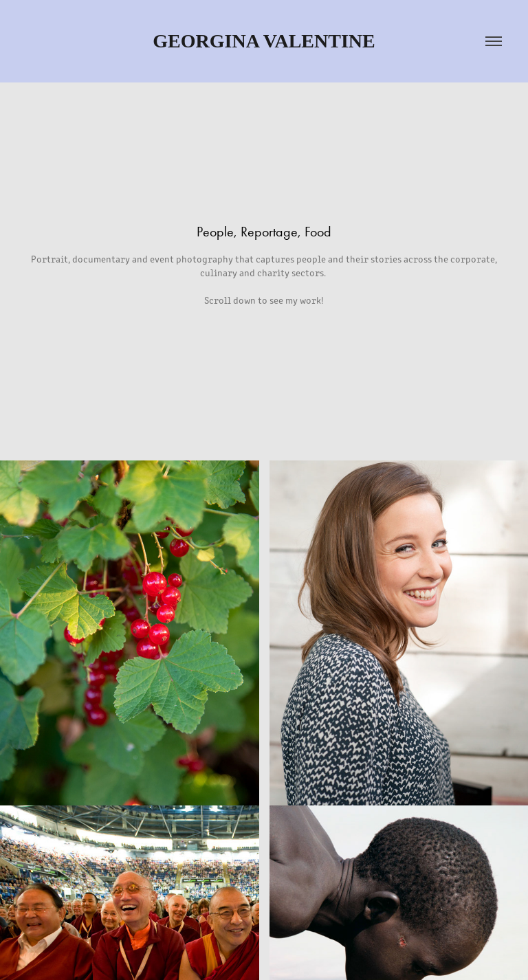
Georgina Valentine (264, 41)
